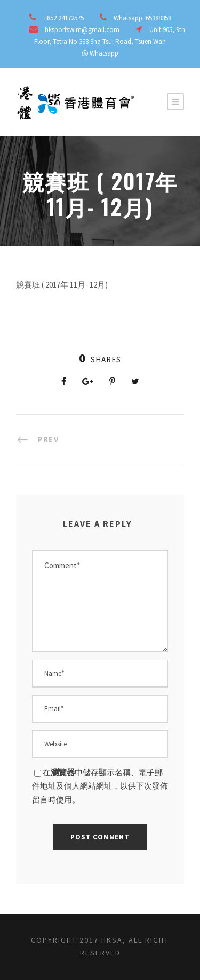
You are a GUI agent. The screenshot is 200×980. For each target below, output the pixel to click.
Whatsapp (104, 53)
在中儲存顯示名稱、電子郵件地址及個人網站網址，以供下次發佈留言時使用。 (100, 786)
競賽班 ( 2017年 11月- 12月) (62, 285)
